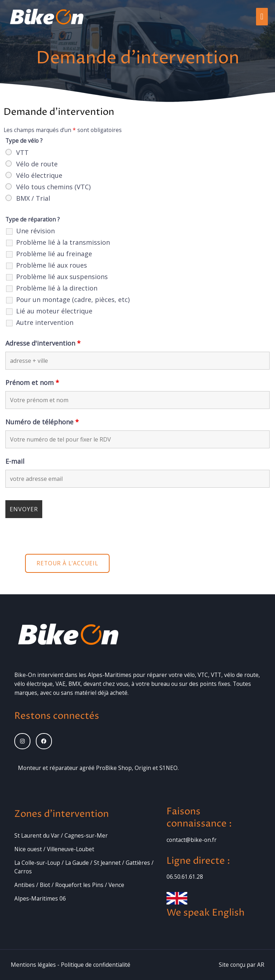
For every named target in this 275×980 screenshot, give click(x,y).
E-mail (15, 461)
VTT (22, 152)
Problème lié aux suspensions (62, 277)
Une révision (35, 231)
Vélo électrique (39, 175)
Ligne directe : (198, 861)
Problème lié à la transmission (63, 242)
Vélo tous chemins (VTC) (53, 187)
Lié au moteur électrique (54, 311)
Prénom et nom (32, 382)
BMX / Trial (33, 198)
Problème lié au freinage (54, 254)
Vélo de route (37, 164)
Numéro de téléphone (42, 422)
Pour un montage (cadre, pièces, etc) (73, 299)
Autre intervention (45, 322)
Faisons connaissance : (199, 818)
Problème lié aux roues (52, 265)
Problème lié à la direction (57, 288)
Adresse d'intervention (43, 343)
